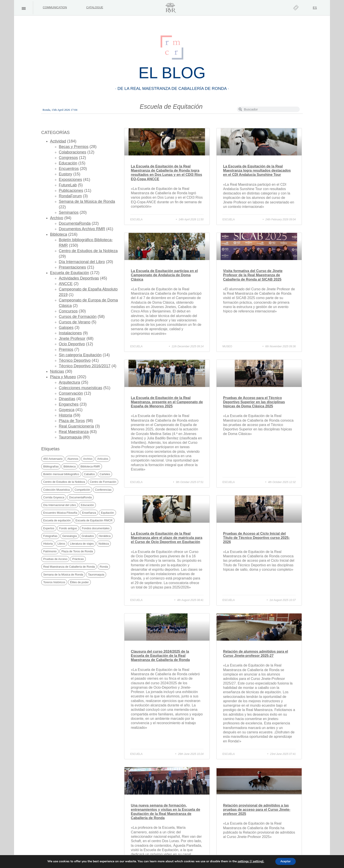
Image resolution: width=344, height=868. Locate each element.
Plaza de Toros (72, 421)
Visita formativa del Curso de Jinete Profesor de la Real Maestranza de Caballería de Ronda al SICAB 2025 (253, 275)
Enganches (69, 404)
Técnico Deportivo (75, 360)
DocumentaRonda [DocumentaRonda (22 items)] (80, 497)
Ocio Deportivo (72, 344)
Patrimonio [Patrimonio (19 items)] (50, 551)
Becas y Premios (74, 147)
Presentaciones (72, 267)
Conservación (71, 393)
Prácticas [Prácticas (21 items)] (78, 559)
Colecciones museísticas (81, 388)
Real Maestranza (74, 432)
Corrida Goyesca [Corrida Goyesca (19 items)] (54, 497)
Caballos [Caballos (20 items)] (90, 474)
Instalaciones (70, 333)
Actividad (58, 141)
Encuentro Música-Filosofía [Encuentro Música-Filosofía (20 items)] (60, 513)
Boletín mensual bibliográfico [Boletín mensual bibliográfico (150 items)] (61, 474)
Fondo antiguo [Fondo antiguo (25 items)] (68, 528)
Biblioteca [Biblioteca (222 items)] (70, 466)
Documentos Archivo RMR (82, 229)
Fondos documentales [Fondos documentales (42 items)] (96, 528)
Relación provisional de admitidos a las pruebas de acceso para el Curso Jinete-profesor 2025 (257, 810)
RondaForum (70, 196)
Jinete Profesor (72, 339)
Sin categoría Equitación (80, 355)
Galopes (66, 328)
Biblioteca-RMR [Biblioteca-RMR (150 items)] (90, 466)
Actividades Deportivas (79, 278)
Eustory (65, 174)
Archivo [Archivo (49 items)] (88, 459)
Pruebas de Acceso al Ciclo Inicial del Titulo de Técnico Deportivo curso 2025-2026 (256, 538)
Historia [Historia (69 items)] (48, 544)
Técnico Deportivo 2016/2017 (85, 366)
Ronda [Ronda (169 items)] (104, 567)
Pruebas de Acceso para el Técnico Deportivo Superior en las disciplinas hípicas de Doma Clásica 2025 (254, 402)
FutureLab (68, 185)
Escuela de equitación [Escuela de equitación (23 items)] (57, 520)
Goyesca (67, 410)
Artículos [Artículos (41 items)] (103, 459)
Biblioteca (59, 234)
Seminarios (69, 212)
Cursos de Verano (75, 322)
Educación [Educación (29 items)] (87, 505)
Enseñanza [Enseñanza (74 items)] (89, 513)
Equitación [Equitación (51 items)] (107, 513)
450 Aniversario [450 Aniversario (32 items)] (53, 459)
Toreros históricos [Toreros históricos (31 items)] (54, 582)
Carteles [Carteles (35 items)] (105, 474)
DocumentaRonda (75, 223)
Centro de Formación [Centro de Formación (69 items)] (103, 482)
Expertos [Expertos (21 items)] (49, 528)
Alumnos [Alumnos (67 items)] (73, 459)
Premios (66, 349)
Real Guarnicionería (76, 426)
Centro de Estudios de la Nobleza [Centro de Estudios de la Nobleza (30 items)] (64, 482)
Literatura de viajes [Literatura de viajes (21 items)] (82, 544)
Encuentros (69, 169)
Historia (65, 415)
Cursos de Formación (78, 317)
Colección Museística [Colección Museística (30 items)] (56, 490)
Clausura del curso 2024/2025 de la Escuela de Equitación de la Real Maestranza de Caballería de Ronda (160, 656)
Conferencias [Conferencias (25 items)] (103, 490)
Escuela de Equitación (70, 273)
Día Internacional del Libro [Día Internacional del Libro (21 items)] (60, 505)
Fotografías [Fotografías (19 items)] (50, 536)
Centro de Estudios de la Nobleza (88, 251)
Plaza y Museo (63, 377)
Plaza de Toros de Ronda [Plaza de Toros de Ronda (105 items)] (77, 551)
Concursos (68, 311)
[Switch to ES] (315, 8)
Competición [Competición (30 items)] (82, 490)
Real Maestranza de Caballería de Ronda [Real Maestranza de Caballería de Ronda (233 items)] (69, 567)
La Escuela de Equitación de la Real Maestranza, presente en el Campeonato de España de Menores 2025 (167, 402)
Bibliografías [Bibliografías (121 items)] (51, 466)
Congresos (68, 158)
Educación (68, 163)
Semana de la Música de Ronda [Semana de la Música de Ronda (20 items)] (63, 575)
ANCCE (66, 284)
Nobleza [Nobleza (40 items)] (104, 544)
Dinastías (67, 399)
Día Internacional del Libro (82, 262)
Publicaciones (71, 191)
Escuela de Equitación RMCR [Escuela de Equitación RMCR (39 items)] (94, 520)
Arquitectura (69, 382)
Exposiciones (70, 180)
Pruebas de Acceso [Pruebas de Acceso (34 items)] (55, 559)
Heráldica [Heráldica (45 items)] (105, 536)
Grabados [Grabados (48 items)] (88, 536)
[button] (24, 8)
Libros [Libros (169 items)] (61, 544)
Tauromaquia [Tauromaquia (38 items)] (96, 575)
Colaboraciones (73, 152)
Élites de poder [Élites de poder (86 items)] (79, 582)
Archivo (57, 218)
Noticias (57, 371)
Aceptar (286, 861)
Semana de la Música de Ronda (87, 201)
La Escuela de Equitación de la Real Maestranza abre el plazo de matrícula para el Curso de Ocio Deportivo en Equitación (167, 538)
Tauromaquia (70, 437)
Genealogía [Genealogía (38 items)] (70, 536)
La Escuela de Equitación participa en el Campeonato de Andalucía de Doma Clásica (164, 275)
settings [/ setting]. (249, 861)
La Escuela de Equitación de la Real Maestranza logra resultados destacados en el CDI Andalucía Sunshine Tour (257, 170)
